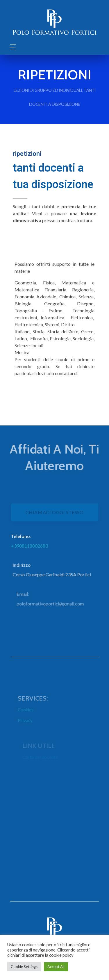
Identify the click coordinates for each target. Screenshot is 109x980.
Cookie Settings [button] (24, 967)
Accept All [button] (56, 967)
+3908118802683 (33, 546)
